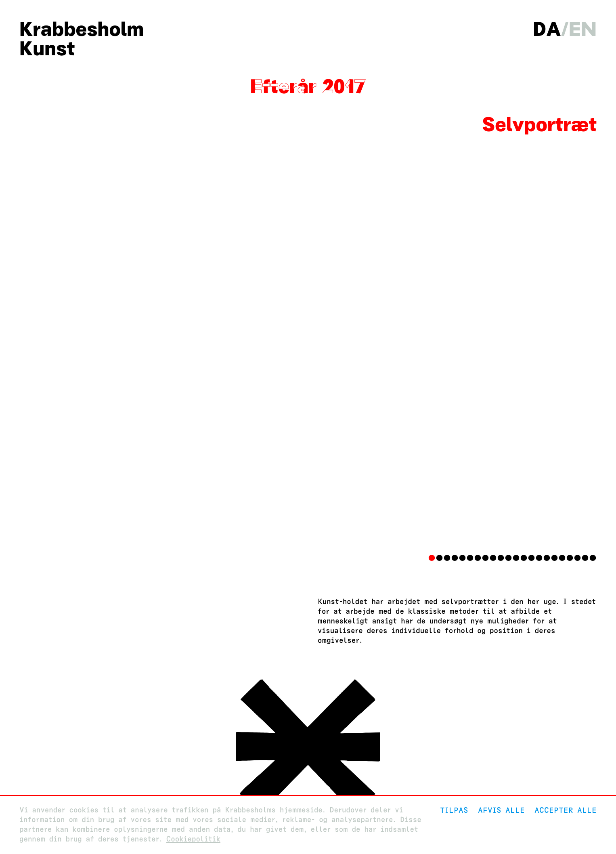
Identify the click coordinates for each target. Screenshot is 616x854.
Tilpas (454, 810)
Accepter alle (566, 810)
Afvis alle (501, 810)
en (583, 29)
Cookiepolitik (193, 839)
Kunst (47, 48)
